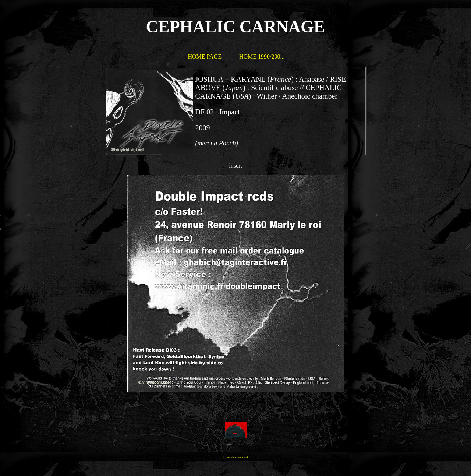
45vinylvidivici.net (235, 457)
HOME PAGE (205, 57)
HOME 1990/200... (262, 57)
